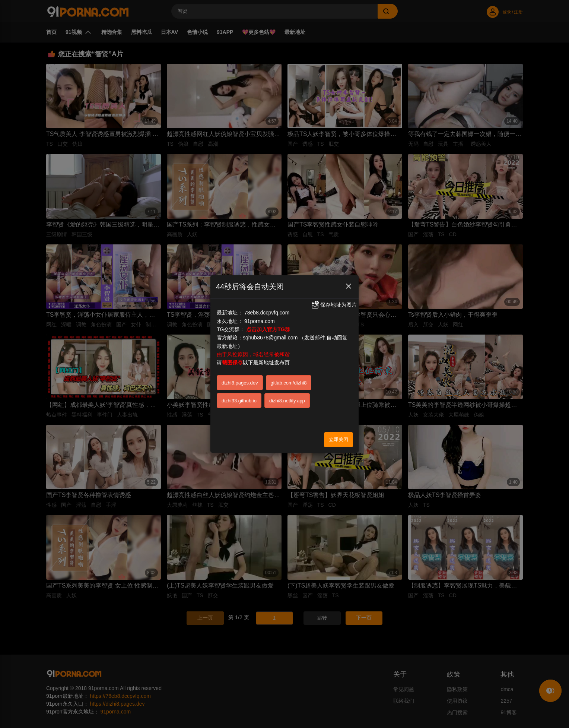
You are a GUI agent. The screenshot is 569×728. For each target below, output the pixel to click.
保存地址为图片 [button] (334, 305)
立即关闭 (338, 439)
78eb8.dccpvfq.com (267, 313)
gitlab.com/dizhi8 (289, 383)
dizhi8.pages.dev (240, 383)
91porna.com (260, 321)
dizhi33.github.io (239, 401)
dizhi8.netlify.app (287, 401)
